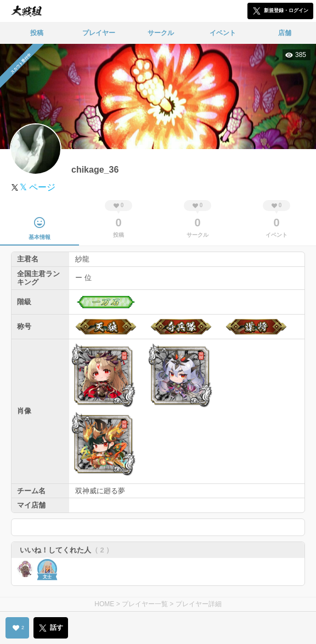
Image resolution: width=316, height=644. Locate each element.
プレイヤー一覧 (145, 604)
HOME (104, 604)
